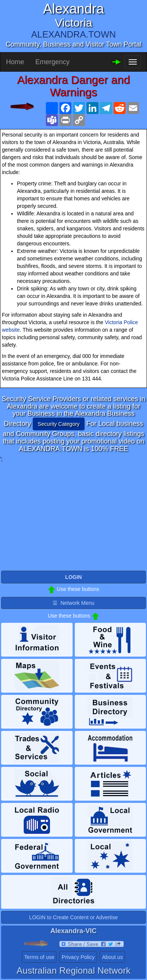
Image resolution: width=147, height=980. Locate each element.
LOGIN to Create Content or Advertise (74, 917)
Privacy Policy (78, 957)
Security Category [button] (58, 424)
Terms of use (39, 957)
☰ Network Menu (73, 603)
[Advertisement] (74, 515)
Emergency (52, 62)
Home (15, 62)
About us (112, 957)
